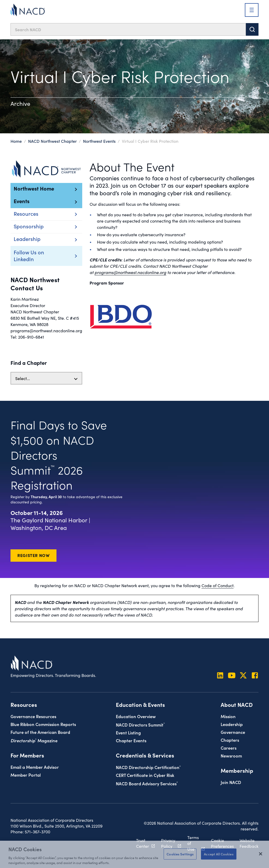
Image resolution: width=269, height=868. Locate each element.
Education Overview (136, 716)
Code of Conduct (218, 585)
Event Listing (128, 732)
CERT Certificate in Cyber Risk (145, 775)
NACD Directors (140, 725)
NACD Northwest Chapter (52, 141)
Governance (233, 732)
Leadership (232, 724)
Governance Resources (33, 716)
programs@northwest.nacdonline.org (130, 272)
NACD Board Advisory (147, 783)
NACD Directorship (148, 767)
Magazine (34, 740)
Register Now (33, 555)
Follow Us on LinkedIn (38, 255)
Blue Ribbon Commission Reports (43, 724)
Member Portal (26, 775)
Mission (228, 716)
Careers (229, 748)
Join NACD (231, 782)
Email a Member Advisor (35, 767)
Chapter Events (131, 740)
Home (16, 141)
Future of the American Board (40, 732)
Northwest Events (99, 141)
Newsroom (231, 756)
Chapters (230, 740)
